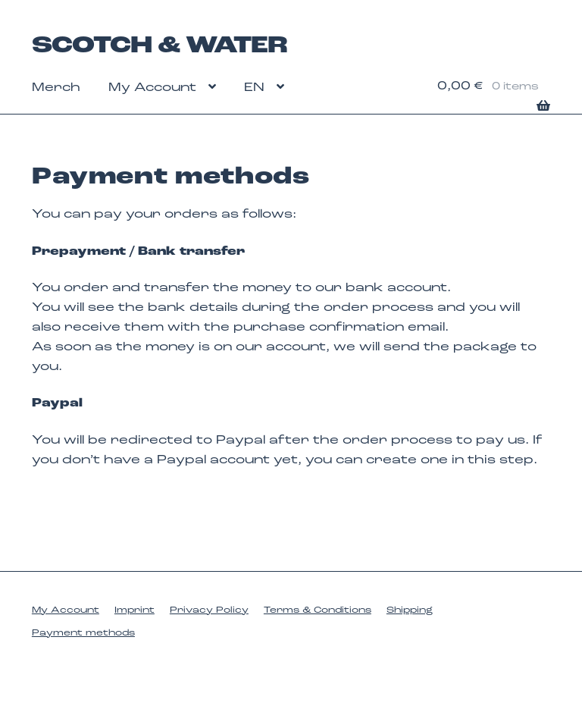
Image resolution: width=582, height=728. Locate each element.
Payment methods (83, 633)
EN (254, 88)
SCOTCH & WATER (160, 46)
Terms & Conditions (318, 610)
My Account (152, 88)
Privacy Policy (209, 610)
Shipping (410, 610)
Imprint (135, 610)
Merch (56, 88)
